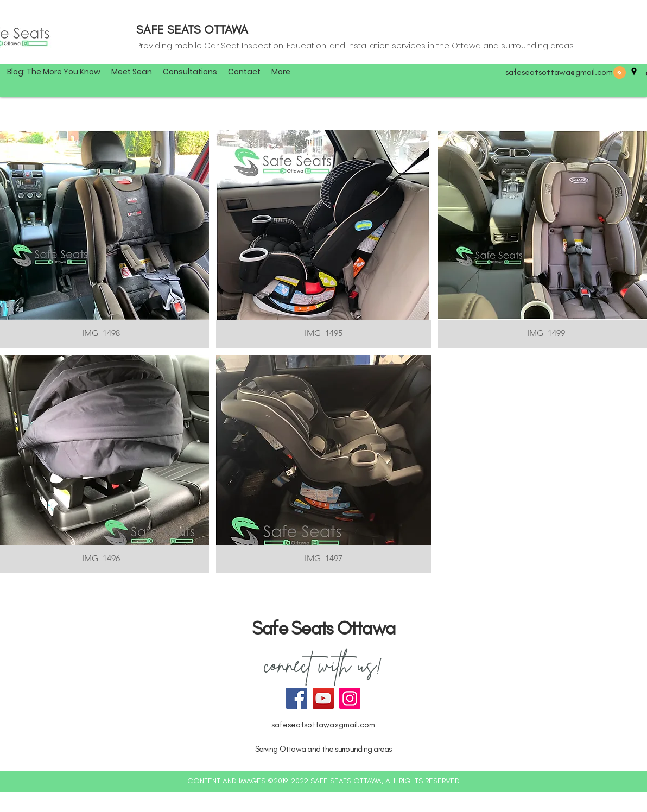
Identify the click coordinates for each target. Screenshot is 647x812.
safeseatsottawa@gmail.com (559, 72)
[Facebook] (297, 698)
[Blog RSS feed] (620, 73)
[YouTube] (323, 698)
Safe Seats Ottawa (323, 628)
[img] (324, 239)
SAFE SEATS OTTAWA (192, 30)
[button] (281, 72)
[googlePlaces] (634, 72)
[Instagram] (350, 698)
